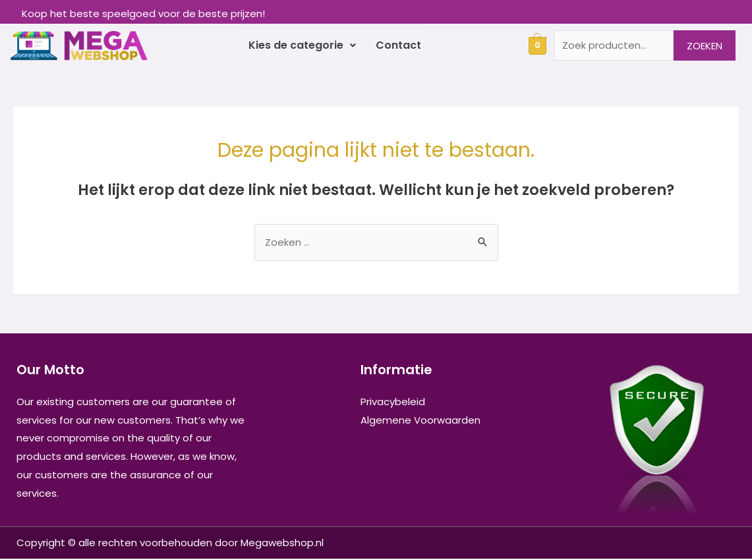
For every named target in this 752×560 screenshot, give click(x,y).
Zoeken (705, 46)
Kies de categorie (302, 46)
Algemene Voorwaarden (420, 421)
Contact (398, 46)
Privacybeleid (393, 403)
